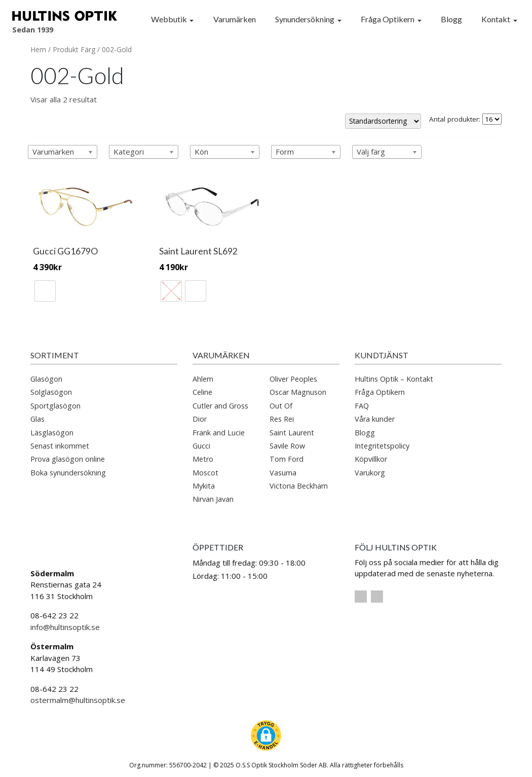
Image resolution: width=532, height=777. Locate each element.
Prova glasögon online (68, 456)
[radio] (45, 288)
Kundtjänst (382, 352)
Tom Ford (287, 456)
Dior (200, 416)
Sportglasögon (55, 403)
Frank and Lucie (219, 430)
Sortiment (55, 352)
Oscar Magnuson (298, 390)
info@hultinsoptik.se (65, 624)
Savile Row (287, 443)
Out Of (281, 403)
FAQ (362, 403)
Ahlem (203, 376)
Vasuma (283, 470)
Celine (202, 390)
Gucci (201, 443)
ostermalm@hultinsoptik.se (78, 697)
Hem (38, 49)
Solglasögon (51, 390)
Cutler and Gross (220, 403)
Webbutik (169, 19)
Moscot (205, 470)
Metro (203, 456)
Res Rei (282, 416)
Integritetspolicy (382, 443)
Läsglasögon (52, 430)
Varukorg (370, 470)
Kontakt (496, 19)
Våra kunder (375, 416)
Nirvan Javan (213, 496)
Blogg (451, 19)
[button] (266, 732)
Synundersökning (305, 19)
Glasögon (46, 376)
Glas (37, 416)
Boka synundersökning (68, 470)
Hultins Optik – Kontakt (394, 376)
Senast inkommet (60, 443)
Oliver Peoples (293, 376)
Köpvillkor (371, 456)
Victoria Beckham (299, 483)
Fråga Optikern (388, 19)
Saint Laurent (292, 430)
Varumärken (235, 19)
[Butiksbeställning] (383, 121)
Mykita (204, 483)
